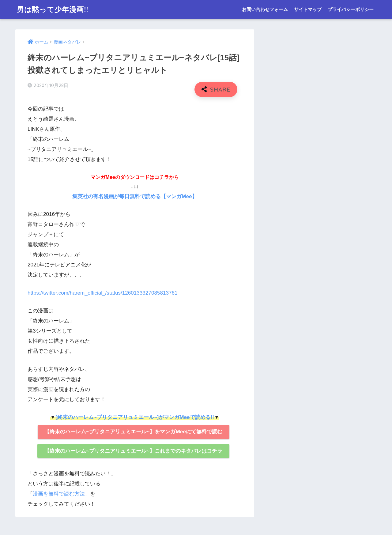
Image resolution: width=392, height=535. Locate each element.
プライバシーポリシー (351, 9)
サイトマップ (308, 9)
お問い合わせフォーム (265, 9)
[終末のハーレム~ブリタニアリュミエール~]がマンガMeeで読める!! (135, 417)
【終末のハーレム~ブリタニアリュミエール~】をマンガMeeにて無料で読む (133, 431)
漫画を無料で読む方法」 (61, 494)
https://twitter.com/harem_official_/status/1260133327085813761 (103, 293)
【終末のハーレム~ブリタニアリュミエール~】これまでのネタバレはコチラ (133, 451)
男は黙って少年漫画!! (53, 9)
